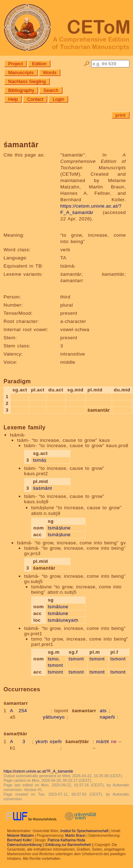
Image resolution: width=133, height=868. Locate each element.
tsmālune (58, 607)
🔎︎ (87, 64)
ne (114, 741)
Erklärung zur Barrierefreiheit (68, 845)
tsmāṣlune (59, 528)
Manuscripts (21, 73)
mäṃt (102, 741)
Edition (39, 64)
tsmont (56, 665)
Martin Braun (75, 836)
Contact (35, 99)
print (121, 115)
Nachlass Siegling (27, 81)
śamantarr (84, 711)
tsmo (53, 659)
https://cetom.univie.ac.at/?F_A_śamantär (38, 771)
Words (50, 73)
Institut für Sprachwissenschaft (84, 831)
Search (51, 90)
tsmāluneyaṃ (63, 620)
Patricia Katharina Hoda (66, 840)
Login (58, 99)
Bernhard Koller (19, 840)
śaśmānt (43, 488)
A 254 (18, 711)
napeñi (107, 717)
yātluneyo (54, 717)
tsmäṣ (40, 460)
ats (103, 711)
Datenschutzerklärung (24, 845)
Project (15, 64)
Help (13, 99)
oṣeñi (56, 741)
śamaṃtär (77, 741)
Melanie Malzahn (21, 836)
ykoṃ (42, 741)
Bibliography (21, 90)
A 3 (18, 741)
